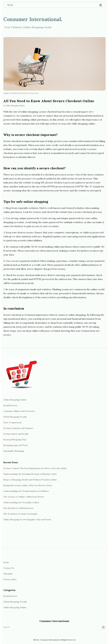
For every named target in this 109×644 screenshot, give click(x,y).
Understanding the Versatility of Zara (21, 502)
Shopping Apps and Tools (16, 445)
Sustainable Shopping (14, 451)
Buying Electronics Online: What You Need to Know (28, 485)
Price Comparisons (12, 423)
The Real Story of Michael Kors (18, 508)
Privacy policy (10, 579)
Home (6, 562)
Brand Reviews (10, 405)
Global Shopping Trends (15, 417)
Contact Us (9, 568)
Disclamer (8, 574)
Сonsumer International (32, 19)
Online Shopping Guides (15, 105)
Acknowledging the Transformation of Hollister (26, 491)
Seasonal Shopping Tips (15, 440)
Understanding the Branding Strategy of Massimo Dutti (30, 474)
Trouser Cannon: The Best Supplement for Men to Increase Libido (35, 468)
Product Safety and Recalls (16, 434)
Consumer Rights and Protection (19, 411)
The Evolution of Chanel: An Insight (20, 514)
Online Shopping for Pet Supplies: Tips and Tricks (27, 520)
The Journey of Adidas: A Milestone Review (24, 497)
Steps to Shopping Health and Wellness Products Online (30, 480)
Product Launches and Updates (18, 428)
